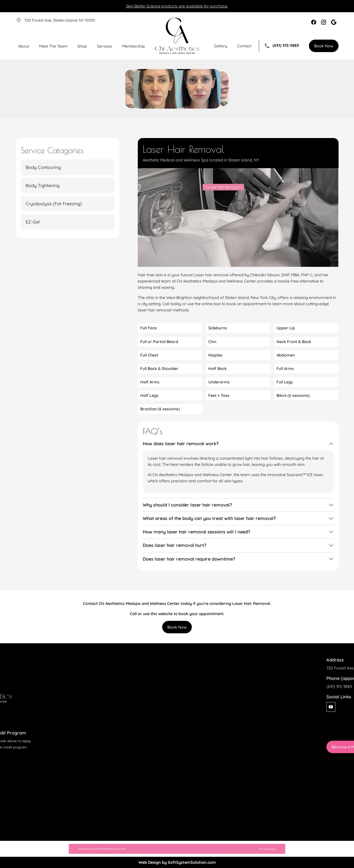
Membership (134, 46)
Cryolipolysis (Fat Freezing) (54, 204)
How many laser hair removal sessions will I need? (196, 532)
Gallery (221, 46)
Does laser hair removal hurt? (175, 545)
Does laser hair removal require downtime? (189, 559)
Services (105, 46)
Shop (82, 46)
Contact (244, 46)
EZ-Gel (33, 222)
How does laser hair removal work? (181, 444)
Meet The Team (53, 46)
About (24, 46)
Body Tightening (43, 185)
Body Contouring (43, 167)
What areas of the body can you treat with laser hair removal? (209, 518)
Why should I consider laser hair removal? (187, 505)
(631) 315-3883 (282, 46)
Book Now (324, 46)
